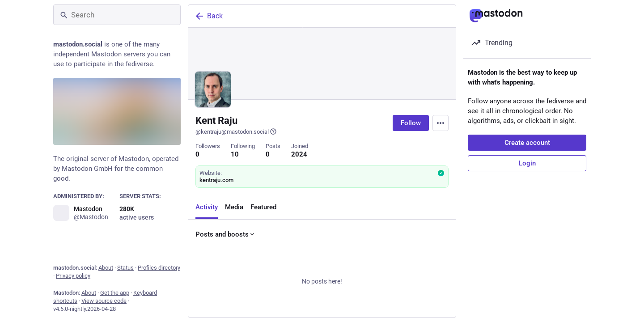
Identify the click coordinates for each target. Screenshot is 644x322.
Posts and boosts (226, 234)
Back (208, 16)
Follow (411, 123)
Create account (527, 143)
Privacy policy (73, 276)
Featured (263, 207)
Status (125, 268)
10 (235, 154)
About (106, 268)
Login (527, 163)
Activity (207, 207)
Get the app (115, 293)
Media (234, 207)
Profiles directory (159, 268)
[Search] (117, 15)
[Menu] (441, 123)
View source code (104, 301)
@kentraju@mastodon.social (236, 131)
